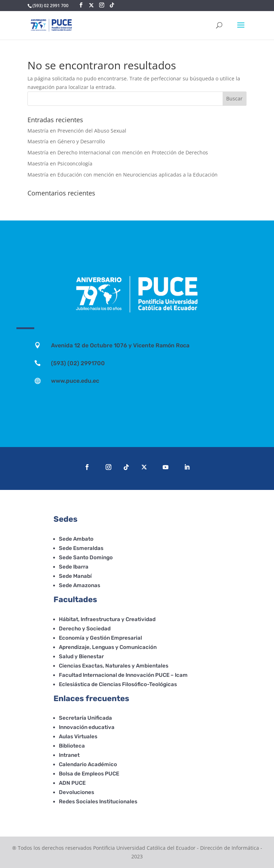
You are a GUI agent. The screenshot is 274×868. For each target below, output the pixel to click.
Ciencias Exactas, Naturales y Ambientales (114, 666)
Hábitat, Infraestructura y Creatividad (107, 619)
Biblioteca (72, 746)
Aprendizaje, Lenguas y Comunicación (108, 647)
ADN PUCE (72, 783)
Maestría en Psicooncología (60, 163)
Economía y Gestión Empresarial (100, 638)
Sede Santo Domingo (86, 557)
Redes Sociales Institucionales (98, 802)
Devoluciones (77, 792)
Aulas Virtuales (78, 736)
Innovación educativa (87, 727)
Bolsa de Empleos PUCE (89, 774)
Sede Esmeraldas (81, 548)
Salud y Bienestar (81, 656)
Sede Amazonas (80, 585)
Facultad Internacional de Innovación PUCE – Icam (123, 675)
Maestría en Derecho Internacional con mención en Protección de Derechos (118, 152)
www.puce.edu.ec (75, 381)
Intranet (69, 755)
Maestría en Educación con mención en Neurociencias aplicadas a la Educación (123, 175)
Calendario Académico (88, 764)
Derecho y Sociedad (85, 629)
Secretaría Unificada (85, 718)
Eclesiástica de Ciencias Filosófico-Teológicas (118, 684)
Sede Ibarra (74, 567)
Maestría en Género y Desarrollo (66, 141)
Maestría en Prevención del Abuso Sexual (77, 131)
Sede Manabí (75, 576)
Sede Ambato (76, 539)
